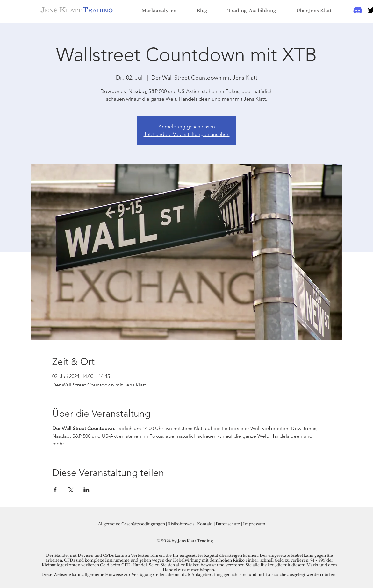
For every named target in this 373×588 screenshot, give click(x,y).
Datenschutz (228, 524)
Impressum (254, 524)
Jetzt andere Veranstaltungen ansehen (187, 134)
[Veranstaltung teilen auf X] (71, 490)
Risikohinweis (181, 524)
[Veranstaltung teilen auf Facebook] (55, 490)
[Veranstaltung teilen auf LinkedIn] (86, 490)
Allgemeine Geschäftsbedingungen (132, 524)
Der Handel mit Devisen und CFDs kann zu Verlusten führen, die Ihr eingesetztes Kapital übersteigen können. (153, 555)
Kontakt (205, 524)
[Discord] (358, 10)
